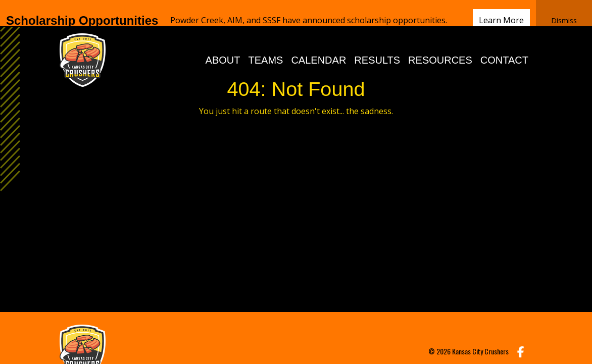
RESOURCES (440, 43)
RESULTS (377, 43)
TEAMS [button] (266, 43)
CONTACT (504, 43)
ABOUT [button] (223, 43)
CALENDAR (318, 43)
